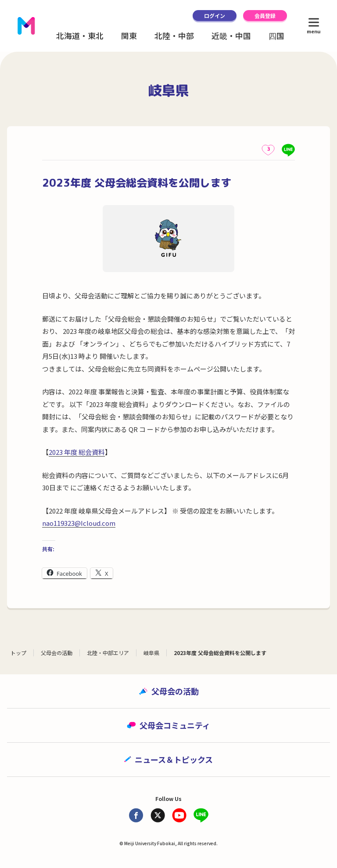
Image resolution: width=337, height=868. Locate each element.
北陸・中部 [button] (174, 35)
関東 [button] (129, 35)
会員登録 (265, 16)
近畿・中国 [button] (231, 35)
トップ (18, 653)
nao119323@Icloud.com (79, 523)
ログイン (215, 16)
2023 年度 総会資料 (77, 452)
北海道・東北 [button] (80, 35)
